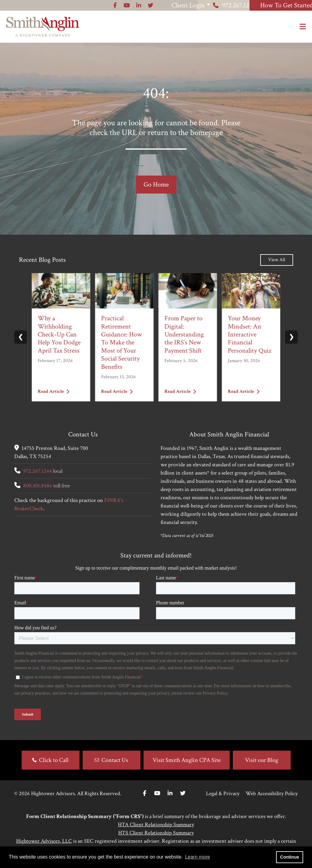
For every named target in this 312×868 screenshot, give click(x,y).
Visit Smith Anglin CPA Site (187, 760)
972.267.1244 (198, 5)
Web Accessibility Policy (272, 793)
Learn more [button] (197, 857)
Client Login (119, 5)
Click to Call (54, 760)
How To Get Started (274, 5)
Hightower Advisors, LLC (44, 841)
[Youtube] (157, 793)
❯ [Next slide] (291, 337)
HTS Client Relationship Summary (156, 833)
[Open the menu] (303, 27)
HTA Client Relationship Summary (156, 825)
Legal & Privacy (223, 793)
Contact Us (115, 760)
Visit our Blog (262, 760)
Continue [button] (289, 857)
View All (277, 260)
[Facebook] (145, 793)
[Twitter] (183, 793)
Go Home (156, 185)
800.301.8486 (38, 486)
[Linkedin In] (170, 793)
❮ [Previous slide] (21, 337)
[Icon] (43, 5)
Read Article (54, 391)
